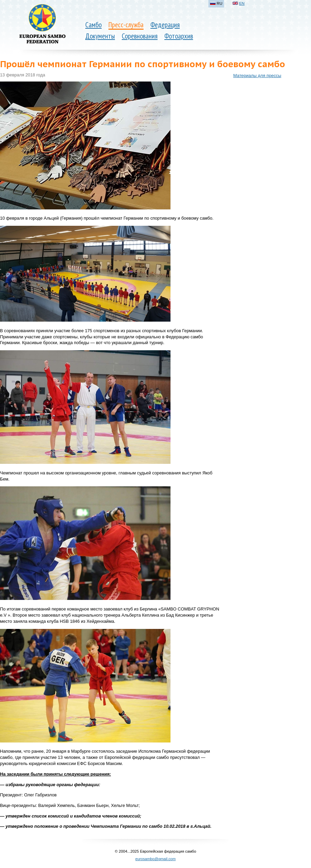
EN (242, 3)
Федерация (165, 25)
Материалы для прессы (257, 76)
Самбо (93, 25)
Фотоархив (179, 36)
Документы (100, 36)
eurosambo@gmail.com (155, 859)
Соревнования (140, 36)
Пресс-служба (126, 25)
